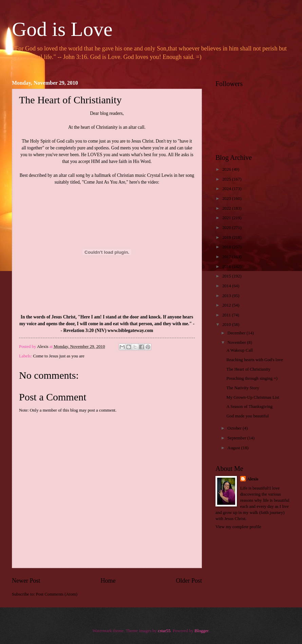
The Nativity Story (243, 388)
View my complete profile (238, 527)
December (237, 333)
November (237, 342)
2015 (227, 276)
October (235, 428)
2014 (227, 286)
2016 (227, 267)
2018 (227, 247)
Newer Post (26, 581)
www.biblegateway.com (130, 330)
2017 (227, 257)
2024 (227, 189)
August (234, 448)
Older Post (189, 581)
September (237, 438)
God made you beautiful (248, 416)
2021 (227, 218)
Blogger (201, 631)
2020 (227, 228)
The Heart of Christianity (248, 369)
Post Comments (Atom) (57, 594)
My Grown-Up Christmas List (253, 397)
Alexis (253, 479)
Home (108, 581)
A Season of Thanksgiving (249, 407)
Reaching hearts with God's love (255, 360)
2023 (227, 199)
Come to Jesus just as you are (59, 356)
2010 (227, 325)
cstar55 (164, 631)
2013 (227, 296)
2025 (227, 179)
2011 (227, 315)
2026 (227, 169)
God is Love (62, 29)
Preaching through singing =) (252, 378)
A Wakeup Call (240, 350)
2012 (227, 305)
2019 (227, 237)
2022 (227, 208)
